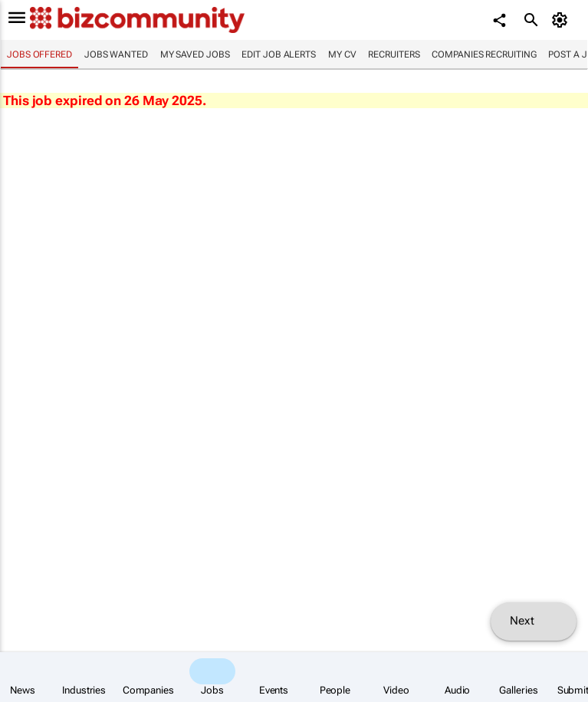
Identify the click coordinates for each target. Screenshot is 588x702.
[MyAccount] (562, 20)
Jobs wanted (116, 54)
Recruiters (394, 54)
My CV (342, 54)
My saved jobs (195, 54)
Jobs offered (39, 54)
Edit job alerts (279, 54)
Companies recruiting (484, 54)
